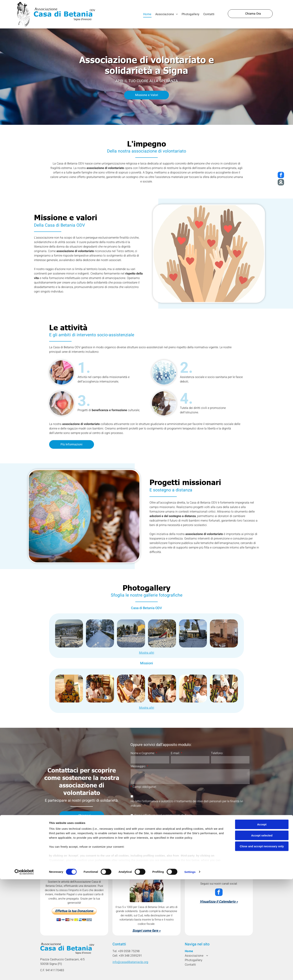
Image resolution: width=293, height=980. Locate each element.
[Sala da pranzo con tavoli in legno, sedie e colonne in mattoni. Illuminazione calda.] (224, 633)
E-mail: (175, 753)
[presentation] (159, 825)
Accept (262, 940)
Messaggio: (138, 766)
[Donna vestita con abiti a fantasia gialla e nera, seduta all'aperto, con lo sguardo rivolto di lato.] (69, 689)
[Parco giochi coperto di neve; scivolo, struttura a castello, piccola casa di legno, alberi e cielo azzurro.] (162, 633)
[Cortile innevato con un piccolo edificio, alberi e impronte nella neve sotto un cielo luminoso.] (193, 633)
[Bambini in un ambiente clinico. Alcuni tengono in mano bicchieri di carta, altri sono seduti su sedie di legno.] (162, 689)
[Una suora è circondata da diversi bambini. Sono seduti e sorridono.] (224, 689)
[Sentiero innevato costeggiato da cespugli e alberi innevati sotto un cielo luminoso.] (100, 633)
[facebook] (219, 893)
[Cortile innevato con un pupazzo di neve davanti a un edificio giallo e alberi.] (131, 633)
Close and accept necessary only (262, 962)
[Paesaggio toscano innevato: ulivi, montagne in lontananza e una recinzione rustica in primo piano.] (69, 633)
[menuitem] (147, 14)
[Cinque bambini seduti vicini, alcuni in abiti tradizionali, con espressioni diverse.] (193, 689)
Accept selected (262, 951)
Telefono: (217, 753)
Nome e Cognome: (143, 753)
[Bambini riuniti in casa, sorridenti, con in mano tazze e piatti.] (100, 689)
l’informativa (150, 801)
